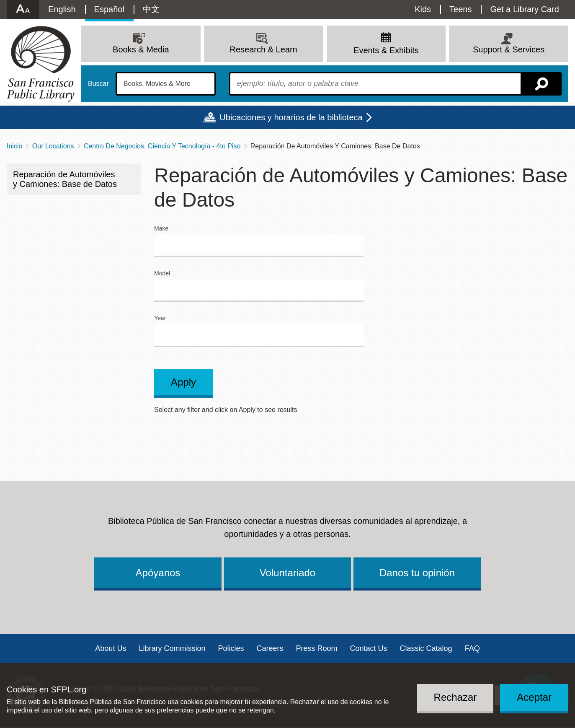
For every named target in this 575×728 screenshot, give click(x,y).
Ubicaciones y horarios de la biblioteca (291, 117)
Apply (183, 382)
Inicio (14, 146)
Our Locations (53, 146)
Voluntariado (287, 573)
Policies (231, 648)
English (62, 9)
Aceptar (534, 697)
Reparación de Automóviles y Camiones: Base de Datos (65, 179)
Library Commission (172, 648)
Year (160, 318)
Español (109, 9)
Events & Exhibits (386, 50)
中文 (151, 9)
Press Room (317, 648)
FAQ (472, 648)
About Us (111, 648)
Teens (460, 9)
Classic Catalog (426, 648)
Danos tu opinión (417, 573)
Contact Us (369, 648)
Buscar (98, 84)
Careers (270, 648)
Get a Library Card (525, 9)
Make (161, 229)
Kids (423, 9)
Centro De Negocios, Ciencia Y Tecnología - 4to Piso (162, 146)
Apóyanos (158, 573)
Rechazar (455, 697)
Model (162, 273)
